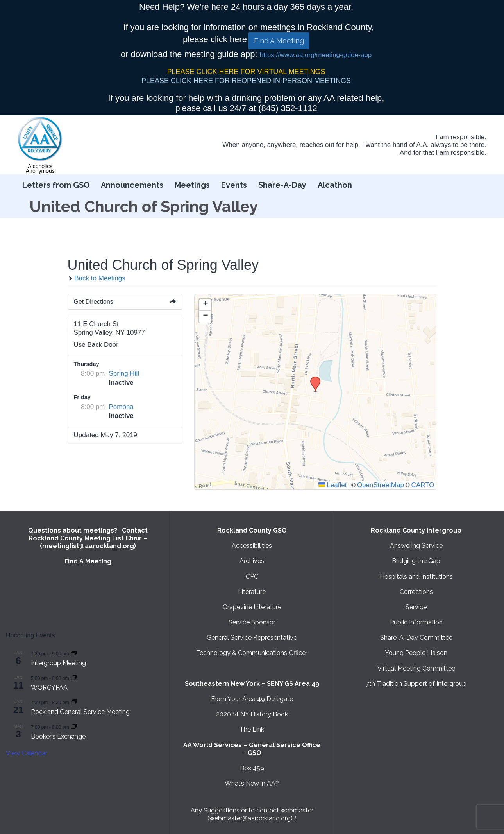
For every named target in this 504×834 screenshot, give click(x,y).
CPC (252, 577)
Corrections (416, 592)
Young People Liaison (416, 653)
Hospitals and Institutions (416, 577)
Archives (252, 561)
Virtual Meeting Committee (416, 668)
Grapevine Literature (252, 607)
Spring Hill (124, 374)
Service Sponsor (252, 622)
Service (416, 607)
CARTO (423, 485)
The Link (252, 729)
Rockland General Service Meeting (80, 712)
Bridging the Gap (416, 561)
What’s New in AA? (252, 783)
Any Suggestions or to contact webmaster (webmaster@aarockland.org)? (252, 814)
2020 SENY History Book (252, 714)
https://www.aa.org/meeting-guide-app (316, 55)
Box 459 (252, 768)
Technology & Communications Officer (252, 653)
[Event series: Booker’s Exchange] (74, 727)
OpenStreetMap (381, 485)
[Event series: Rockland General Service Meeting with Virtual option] (74, 702)
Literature (252, 592)
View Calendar (27, 753)
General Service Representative (252, 638)
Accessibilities (252, 546)
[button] (313, 379)
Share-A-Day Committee (416, 638)
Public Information (416, 622)
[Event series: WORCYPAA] (74, 678)
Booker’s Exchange (58, 736)
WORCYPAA (49, 688)
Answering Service (416, 546)
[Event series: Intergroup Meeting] (74, 653)
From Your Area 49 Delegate (252, 699)
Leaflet (333, 485)
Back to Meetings (97, 278)
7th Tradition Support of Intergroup (416, 684)
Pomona (121, 407)
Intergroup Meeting (58, 663)
